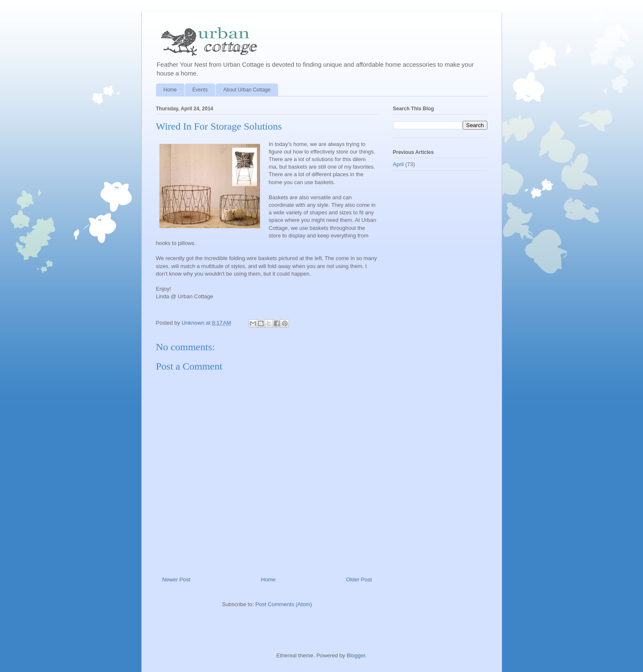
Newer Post (176, 580)
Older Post (359, 580)
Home (170, 90)
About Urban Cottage (247, 90)
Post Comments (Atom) (284, 604)
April (398, 164)
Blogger (356, 655)
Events (200, 90)
